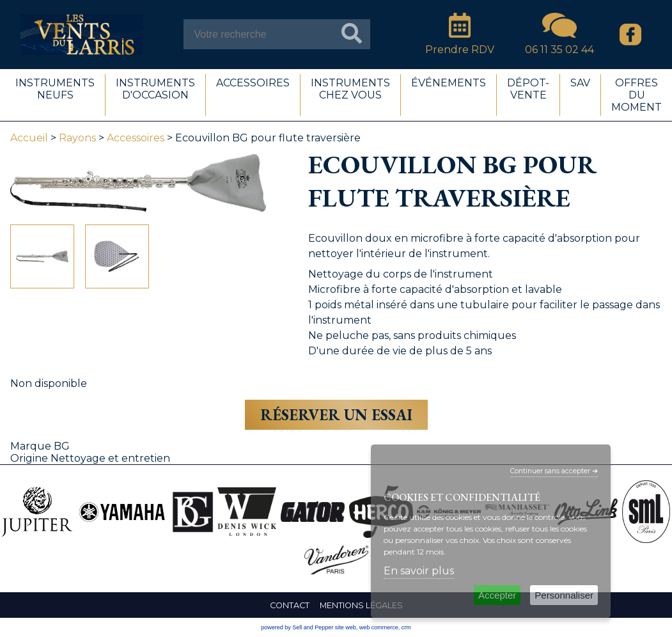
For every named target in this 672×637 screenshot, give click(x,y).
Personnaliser (564, 595)
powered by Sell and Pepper (297, 627)
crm (406, 627)
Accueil (29, 138)
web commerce (379, 627)
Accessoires (136, 138)
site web (346, 627)
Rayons (77, 138)
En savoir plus (419, 571)
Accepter (497, 595)
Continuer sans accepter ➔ (554, 471)
